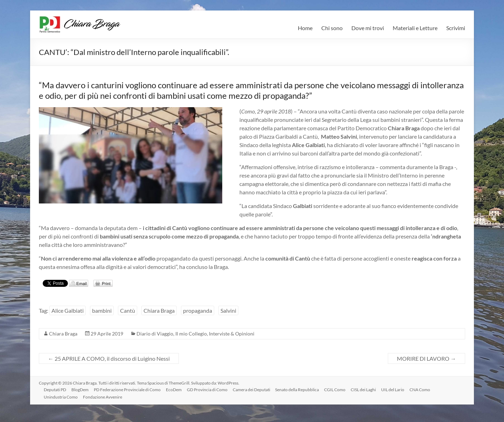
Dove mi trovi (368, 28)
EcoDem (176, 389)
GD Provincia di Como (209, 389)
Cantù (128, 310)
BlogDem (81, 389)
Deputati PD (56, 389)
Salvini (228, 310)
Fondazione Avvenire (104, 397)
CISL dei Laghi (367, 389)
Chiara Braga (159, 310)
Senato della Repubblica (300, 389)
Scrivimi (456, 28)
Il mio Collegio (191, 334)
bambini (102, 310)
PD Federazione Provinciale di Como (129, 389)
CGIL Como (338, 389)
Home (305, 28)
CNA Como (424, 389)
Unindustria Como (61, 397)
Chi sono (332, 28)
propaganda (198, 310)
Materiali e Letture (415, 28)
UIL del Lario (397, 389)
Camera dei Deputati (254, 389)
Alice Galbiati (68, 310)
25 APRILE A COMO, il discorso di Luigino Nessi (109, 358)
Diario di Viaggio (155, 334)
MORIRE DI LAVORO (426, 358)
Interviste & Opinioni (232, 334)
